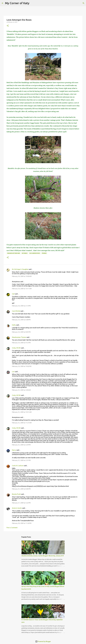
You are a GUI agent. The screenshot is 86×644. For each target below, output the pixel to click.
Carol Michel (16, 311)
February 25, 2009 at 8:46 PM (21, 489)
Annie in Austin (17, 508)
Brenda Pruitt (16, 494)
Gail (13, 294)
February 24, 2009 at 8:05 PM (21, 332)
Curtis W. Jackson (18, 466)
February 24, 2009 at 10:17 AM (22, 289)
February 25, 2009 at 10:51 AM (22, 412)
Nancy (14, 450)
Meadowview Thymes (19, 337)
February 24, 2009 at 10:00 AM (22, 276)
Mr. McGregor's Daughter (20, 269)
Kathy (14, 325)
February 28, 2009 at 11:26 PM (22, 523)
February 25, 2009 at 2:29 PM (21, 445)
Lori (13, 372)
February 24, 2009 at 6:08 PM (21, 320)
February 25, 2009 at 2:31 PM (21, 460)
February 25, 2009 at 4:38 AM (21, 390)
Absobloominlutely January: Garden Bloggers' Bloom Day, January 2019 (43, 556)
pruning (44, 253)
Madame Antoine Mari (14, 253)
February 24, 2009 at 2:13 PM (21, 306)
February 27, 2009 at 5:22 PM (21, 503)
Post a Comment (12, 528)
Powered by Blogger (43, 641)
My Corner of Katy (17, 3)
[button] (8, 26)
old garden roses (35, 253)
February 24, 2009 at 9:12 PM (21, 343)
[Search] (32, 3)
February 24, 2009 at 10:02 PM (22, 366)
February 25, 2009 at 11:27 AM (22, 423)
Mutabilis (25, 253)
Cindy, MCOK (16, 348)
